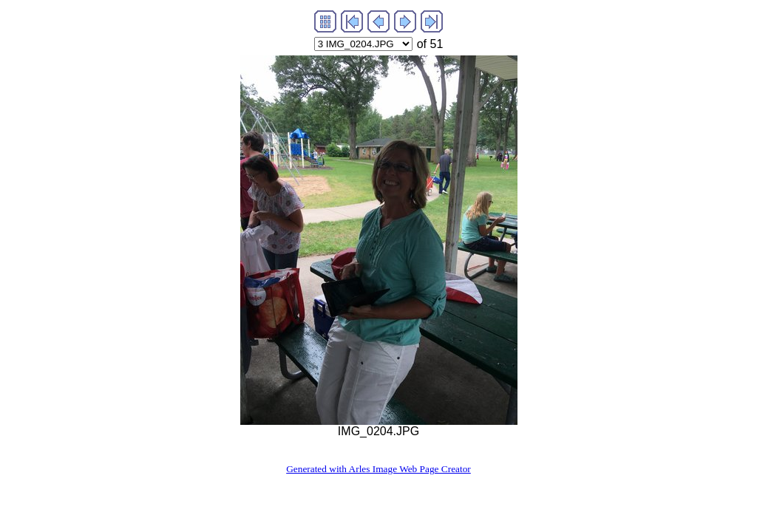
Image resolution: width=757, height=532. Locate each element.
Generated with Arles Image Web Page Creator (378, 469)
